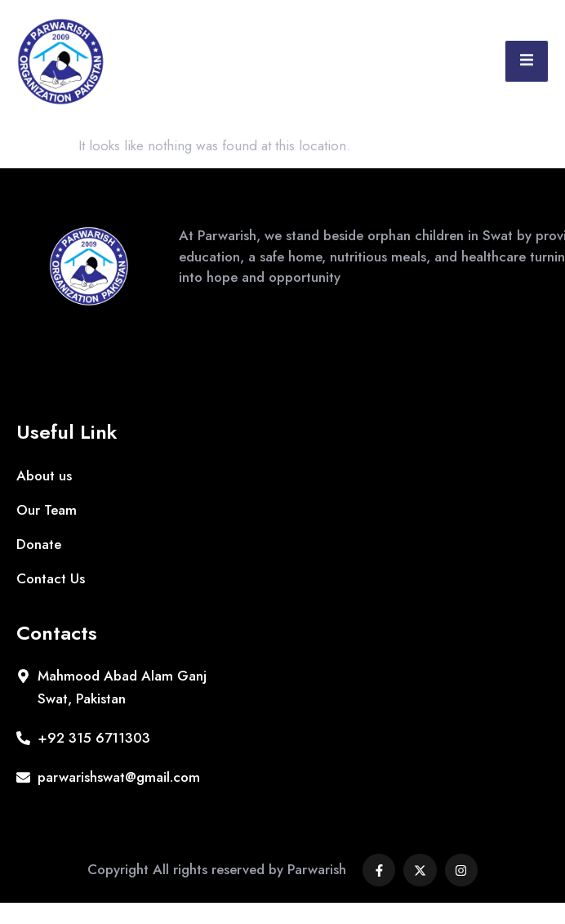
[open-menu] (527, 61)
